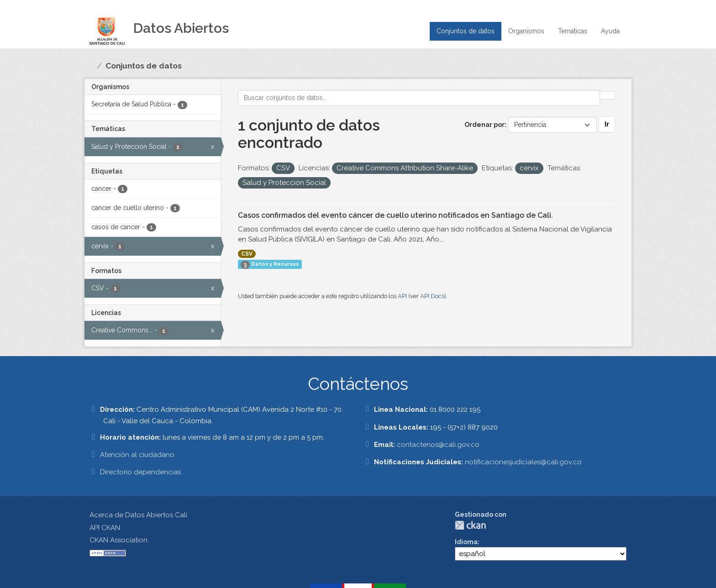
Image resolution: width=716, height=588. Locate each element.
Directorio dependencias (140, 472)
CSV (247, 254)
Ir (607, 124)
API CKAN (105, 528)
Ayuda (610, 31)
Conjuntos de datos (466, 31)
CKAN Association (118, 540)
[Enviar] (607, 95)
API (402, 296)
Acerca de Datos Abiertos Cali (138, 515)
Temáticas (573, 31)
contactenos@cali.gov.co (438, 445)
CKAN (470, 525)
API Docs (432, 296)
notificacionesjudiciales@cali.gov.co (523, 462)
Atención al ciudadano (137, 455)
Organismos (526, 31)
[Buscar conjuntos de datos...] (419, 98)
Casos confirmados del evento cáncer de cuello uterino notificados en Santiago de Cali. (395, 215)
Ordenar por (484, 125)
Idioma (466, 542)
